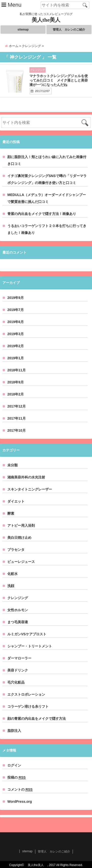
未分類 (13, 465)
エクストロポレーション (26, 694)
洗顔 (11, 586)
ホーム (12, 46)
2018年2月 (16, 394)
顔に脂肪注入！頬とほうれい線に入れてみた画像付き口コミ (47, 160)
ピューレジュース (21, 562)
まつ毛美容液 (18, 622)
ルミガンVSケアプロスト (27, 634)
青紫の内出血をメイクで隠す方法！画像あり (42, 214)
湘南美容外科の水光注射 (26, 477)
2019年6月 (16, 322)
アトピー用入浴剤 (21, 525)
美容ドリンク (18, 670)
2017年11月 (17, 418)
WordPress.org (20, 802)
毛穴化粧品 (16, 682)
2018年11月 (17, 370)
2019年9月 (16, 298)
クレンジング (38, 70)
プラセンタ (16, 550)
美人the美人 (49, 20)
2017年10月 (17, 430)
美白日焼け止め (19, 538)
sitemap (23, 30)
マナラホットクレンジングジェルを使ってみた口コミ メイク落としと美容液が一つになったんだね (59, 80)
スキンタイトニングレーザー (30, 489)
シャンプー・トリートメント (30, 646)
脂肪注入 (14, 731)
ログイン (14, 765)
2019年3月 (16, 334)
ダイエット (16, 501)
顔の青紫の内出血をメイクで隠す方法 (37, 719)
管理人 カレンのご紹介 (69, 30)
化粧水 (13, 574)
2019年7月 (16, 310)
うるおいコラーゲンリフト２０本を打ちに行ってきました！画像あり (47, 229)
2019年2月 (16, 346)
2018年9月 (16, 382)
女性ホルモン (18, 610)
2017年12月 (17, 406)
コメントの (20, 790)
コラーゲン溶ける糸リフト (28, 706)
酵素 (11, 513)
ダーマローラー (19, 658)
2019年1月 (16, 358)
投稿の (17, 778)
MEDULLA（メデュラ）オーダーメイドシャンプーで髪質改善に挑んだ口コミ (47, 198)
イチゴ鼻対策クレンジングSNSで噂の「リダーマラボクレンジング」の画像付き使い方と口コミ (47, 179)
